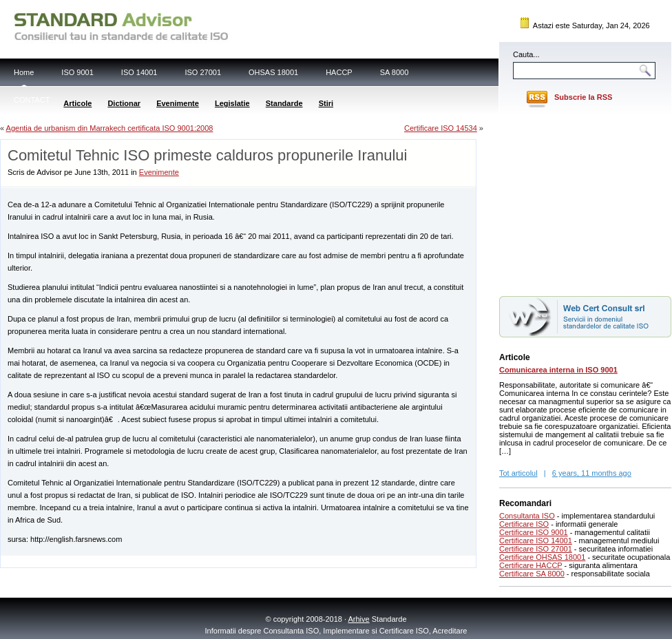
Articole (77, 103)
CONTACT (32, 100)
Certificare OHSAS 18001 (542, 557)
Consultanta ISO (527, 516)
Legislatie (232, 103)
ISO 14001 (139, 72)
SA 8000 (395, 72)
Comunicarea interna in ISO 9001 (558, 370)
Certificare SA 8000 (532, 574)
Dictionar (124, 103)
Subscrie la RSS (583, 97)
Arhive (359, 619)
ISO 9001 (77, 72)
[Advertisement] (585, 202)
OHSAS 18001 (273, 72)
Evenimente (178, 103)
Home (24, 72)
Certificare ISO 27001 (536, 549)
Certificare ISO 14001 (536, 541)
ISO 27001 (203, 72)
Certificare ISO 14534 (441, 128)
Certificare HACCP (531, 565)
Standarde (284, 103)
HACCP (339, 72)
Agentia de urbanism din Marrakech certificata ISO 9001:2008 (110, 128)
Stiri (326, 103)
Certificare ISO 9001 (534, 532)
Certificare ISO (524, 524)
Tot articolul (518, 473)
